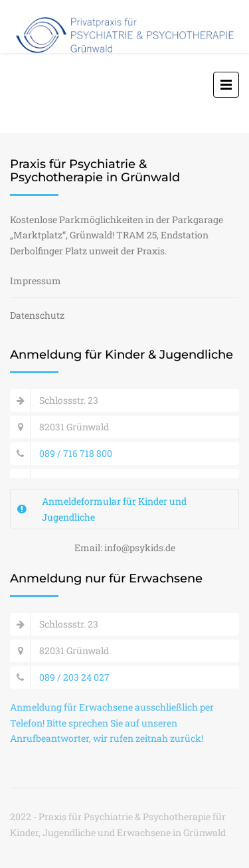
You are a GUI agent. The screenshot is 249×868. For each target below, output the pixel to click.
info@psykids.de (140, 548)
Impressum (36, 281)
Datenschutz (37, 315)
